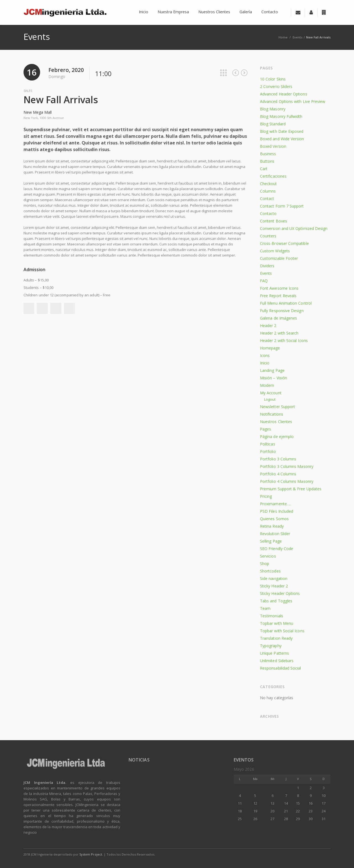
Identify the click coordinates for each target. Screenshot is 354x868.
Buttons (267, 161)
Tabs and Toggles (276, 601)
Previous (236, 73)
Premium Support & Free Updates (291, 489)
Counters (268, 236)
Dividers (267, 266)
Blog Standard (273, 124)
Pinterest (69, 308)
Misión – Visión (274, 378)
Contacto (268, 213)
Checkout (269, 184)
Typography (271, 646)
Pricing (266, 496)
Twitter (42, 308)
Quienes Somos (274, 519)
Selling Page (271, 541)
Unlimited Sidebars (277, 661)
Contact (267, 199)
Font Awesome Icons (279, 288)
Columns (268, 191)
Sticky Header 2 (274, 586)
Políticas (268, 444)
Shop (265, 563)
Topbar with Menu (277, 623)
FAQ (264, 281)
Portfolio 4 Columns (278, 474)
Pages (265, 429)
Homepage (270, 348)
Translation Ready (276, 638)
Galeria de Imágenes (278, 318)
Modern (267, 385)
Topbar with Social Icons (282, 631)
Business (268, 154)
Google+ (56, 308)
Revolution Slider (275, 534)
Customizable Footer (279, 258)
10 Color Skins (273, 79)
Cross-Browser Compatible (284, 243)
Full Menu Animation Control (286, 303)
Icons (265, 355)
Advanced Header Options (284, 94)
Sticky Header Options (280, 593)
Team (265, 608)
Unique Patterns (274, 653)
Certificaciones (273, 176)
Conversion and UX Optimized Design (294, 228)
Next (244, 73)
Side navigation (274, 578)
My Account (271, 393)
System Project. (91, 854)
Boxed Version (273, 146)
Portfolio (268, 451)
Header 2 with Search (279, 333)
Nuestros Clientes (276, 422)
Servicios (268, 556)
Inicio (265, 363)
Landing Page (272, 370)
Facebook (29, 308)
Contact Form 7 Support (282, 206)
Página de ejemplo (277, 436)
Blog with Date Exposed (282, 131)
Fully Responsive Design (282, 311)
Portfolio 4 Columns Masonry (287, 481)
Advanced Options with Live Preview (293, 101)
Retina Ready (272, 526)
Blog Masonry (273, 109)
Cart (264, 169)
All (223, 73)
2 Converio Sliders (276, 86)
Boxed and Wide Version (282, 139)
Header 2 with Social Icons (284, 340)
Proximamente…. (275, 504)
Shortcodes (270, 571)
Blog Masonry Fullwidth (281, 116)
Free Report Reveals (278, 296)
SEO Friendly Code (277, 549)
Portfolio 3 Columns (278, 459)
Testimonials (272, 616)
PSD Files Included (277, 511)
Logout (270, 399)
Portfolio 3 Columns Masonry (287, 466)
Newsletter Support (278, 407)
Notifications (272, 414)
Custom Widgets (275, 251)
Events (297, 37)
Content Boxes (274, 221)
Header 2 (268, 326)
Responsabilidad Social (281, 668)
